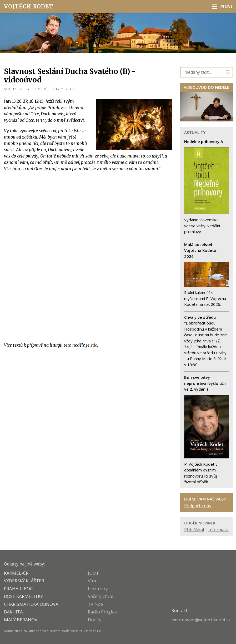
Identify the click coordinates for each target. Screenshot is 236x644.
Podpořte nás (198, 506)
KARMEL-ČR (16, 573)
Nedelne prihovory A (204, 141)
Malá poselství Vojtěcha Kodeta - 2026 (202, 250)
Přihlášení (194, 530)
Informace (219, 530)
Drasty (95, 620)
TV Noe (95, 604)
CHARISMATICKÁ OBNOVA (31, 604)
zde (94, 345)
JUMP (94, 573)
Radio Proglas (102, 612)
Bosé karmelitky (23, 596)
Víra (92, 581)
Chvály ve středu (200, 317)
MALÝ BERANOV (21, 620)
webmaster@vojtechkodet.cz (201, 620)
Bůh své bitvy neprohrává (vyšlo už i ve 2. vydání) (205, 383)
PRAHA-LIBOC (18, 589)
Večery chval (101, 596)
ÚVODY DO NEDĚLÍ (34, 89)
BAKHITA (13, 612)
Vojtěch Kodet (29, 6)
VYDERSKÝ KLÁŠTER (24, 581)
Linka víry (98, 589)
